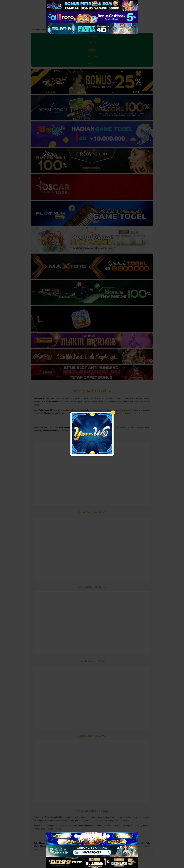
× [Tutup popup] (113, 412)
